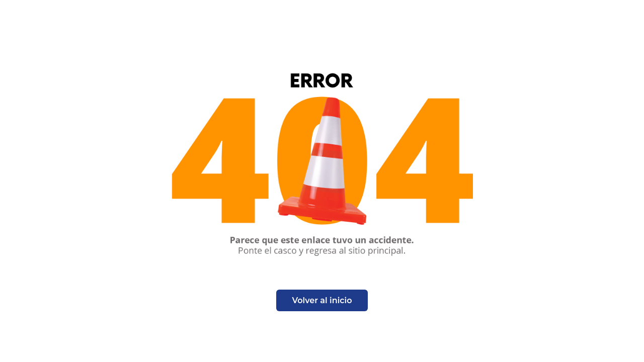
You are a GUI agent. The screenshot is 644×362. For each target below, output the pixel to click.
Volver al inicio (322, 300)
